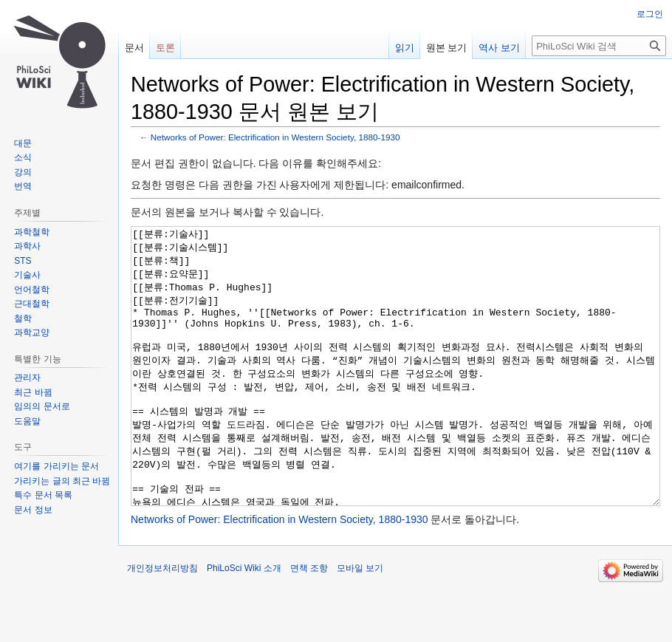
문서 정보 (33, 510)
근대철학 (32, 304)
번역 (23, 186)
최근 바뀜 (33, 392)
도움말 (27, 421)
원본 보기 (447, 48)
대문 (23, 143)
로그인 (650, 14)
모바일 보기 (360, 624)
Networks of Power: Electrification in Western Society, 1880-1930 (275, 137)
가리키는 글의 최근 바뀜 (62, 481)
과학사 (27, 246)
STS (23, 261)
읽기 (405, 48)
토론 (165, 48)
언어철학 (32, 290)
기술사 (27, 275)
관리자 (27, 378)
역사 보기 (499, 48)
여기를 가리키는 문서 (56, 466)
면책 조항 (309, 624)
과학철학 (32, 232)
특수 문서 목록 (43, 495)
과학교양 (32, 332)
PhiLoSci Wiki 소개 (244, 624)
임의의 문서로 (42, 406)
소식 (23, 157)
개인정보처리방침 (162, 624)
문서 (134, 48)
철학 (23, 318)
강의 (23, 172)
